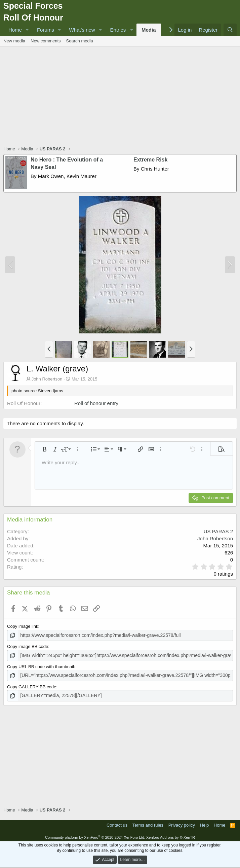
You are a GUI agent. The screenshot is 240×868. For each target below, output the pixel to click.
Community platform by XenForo (95, 835)
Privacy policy (182, 823)
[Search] (230, 30)
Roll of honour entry (96, 403)
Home (15, 30)
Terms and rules (148, 823)
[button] (27, 30)
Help (205, 823)
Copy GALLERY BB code (32, 685)
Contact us (117, 823)
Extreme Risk (150, 160)
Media (149, 30)
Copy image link (23, 626)
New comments (46, 41)
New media (14, 41)
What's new (82, 30)
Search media (80, 41)
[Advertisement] (122, 97)
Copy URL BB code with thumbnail (41, 666)
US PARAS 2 (218, 531)
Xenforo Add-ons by (171, 835)
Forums (46, 30)
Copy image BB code (28, 646)
